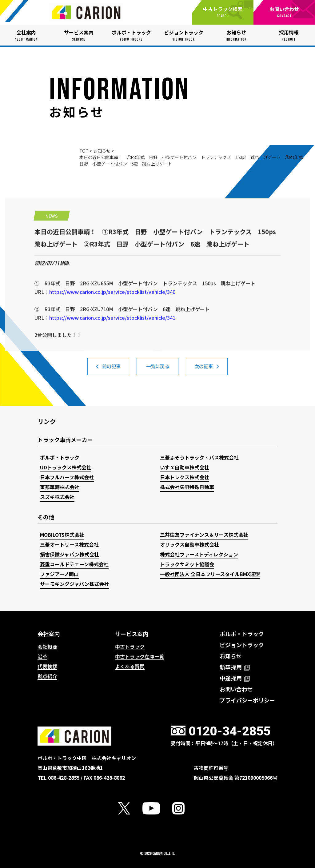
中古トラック (130, 647)
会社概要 (47, 647)
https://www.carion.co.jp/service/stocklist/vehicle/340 (112, 316)
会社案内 (49, 634)
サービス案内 (132, 634)
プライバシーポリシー (247, 700)
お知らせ (102, 151)
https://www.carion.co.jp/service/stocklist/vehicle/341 (112, 342)
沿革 (42, 656)
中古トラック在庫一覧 (140, 656)
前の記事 (111, 369)
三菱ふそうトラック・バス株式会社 (199, 457)
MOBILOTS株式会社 (62, 535)
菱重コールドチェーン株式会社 (74, 564)
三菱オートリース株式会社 (69, 544)
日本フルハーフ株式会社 (67, 477)
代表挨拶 (47, 666)
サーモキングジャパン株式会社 (74, 584)
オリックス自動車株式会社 (189, 544)
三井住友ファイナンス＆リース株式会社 (204, 535)
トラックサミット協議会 (187, 564)
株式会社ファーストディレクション (199, 554)
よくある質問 (130, 666)
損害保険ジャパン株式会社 (70, 554)
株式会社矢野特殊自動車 (187, 487)
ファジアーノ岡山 (59, 574)
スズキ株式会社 (57, 497)
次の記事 (204, 369)
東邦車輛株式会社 (60, 487)
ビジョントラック (242, 645)
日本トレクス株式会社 (185, 477)
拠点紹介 (47, 676)
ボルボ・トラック (60, 457)
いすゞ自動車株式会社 (185, 467)
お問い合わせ (236, 689)
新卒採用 (235, 667)
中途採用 (235, 678)
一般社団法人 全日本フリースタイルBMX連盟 (210, 574)
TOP (84, 151)
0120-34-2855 (229, 731)
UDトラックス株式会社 (66, 467)
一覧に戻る (157, 369)
